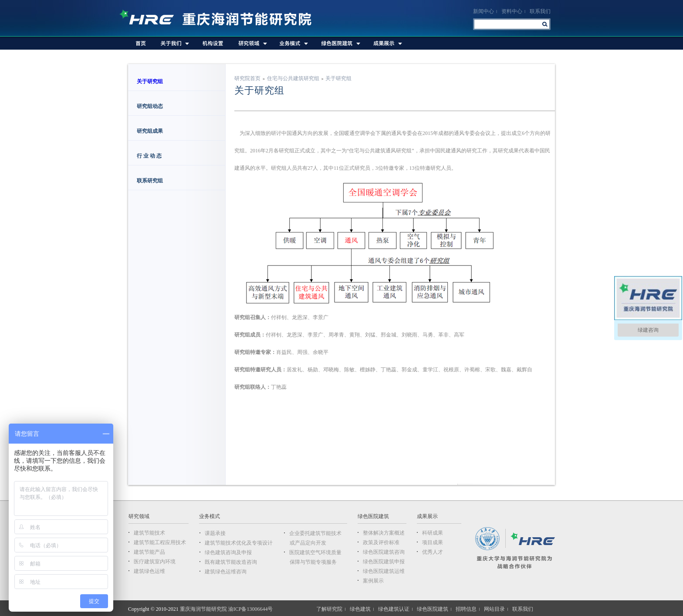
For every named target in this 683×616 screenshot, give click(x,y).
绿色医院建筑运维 (384, 571)
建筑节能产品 (149, 552)
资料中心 (512, 11)
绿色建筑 (360, 609)
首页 (141, 43)
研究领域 (252, 43)
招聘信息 (466, 609)
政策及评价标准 (381, 542)
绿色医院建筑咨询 (384, 552)
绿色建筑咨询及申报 (228, 552)
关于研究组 (150, 81)
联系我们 (540, 11)
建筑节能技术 (149, 533)
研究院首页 (247, 78)
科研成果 (433, 533)
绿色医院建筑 (340, 43)
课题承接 (215, 533)
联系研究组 (150, 181)
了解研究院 (329, 609)
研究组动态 (150, 106)
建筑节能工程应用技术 (160, 542)
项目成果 (433, 542)
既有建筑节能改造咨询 (231, 562)
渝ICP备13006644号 (251, 609)
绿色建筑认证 (394, 609)
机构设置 (213, 43)
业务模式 (293, 43)
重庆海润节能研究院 (220, 18)
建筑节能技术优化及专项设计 (239, 543)
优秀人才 (433, 552)
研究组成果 (150, 131)
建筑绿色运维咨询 (226, 572)
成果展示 (387, 43)
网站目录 (494, 609)
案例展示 (373, 581)
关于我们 (174, 43)
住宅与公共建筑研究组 (293, 78)
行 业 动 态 (150, 156)
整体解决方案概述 (384, 533)
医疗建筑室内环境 (155, 562)
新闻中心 (484, 11)
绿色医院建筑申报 (384, 562)
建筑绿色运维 (149, 571)
